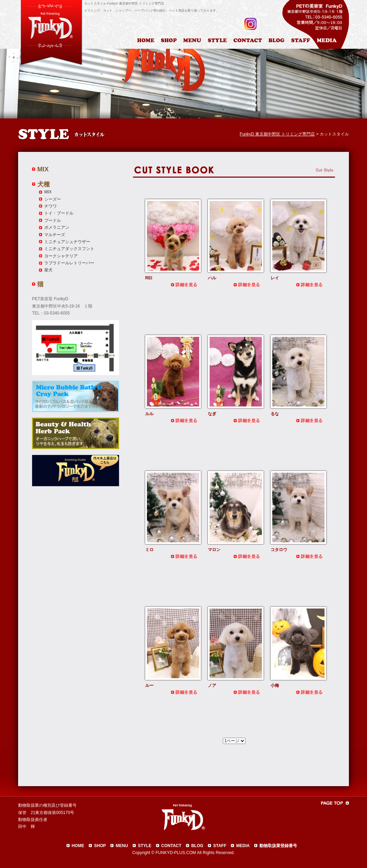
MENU (122, 846)
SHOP (100, 846)
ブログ (279, 41)
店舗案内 (170, 41)
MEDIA (243, 846)
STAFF (220, 846)
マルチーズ (55, 235)
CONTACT (171, 846)
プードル (53, 220)
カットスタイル (219, 41)
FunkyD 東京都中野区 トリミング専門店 (277, 134)
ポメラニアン (57, 227)
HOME (147, 41)
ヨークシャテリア (61, 256)
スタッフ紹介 (303, 41)
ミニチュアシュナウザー (67, 242)
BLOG (197, 846)
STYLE (145, 846)
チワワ (50, 206)
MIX (43, 169)
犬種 (44, 184)
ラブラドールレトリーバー (69, 263)
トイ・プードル (59, 213)
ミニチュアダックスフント (69, 249)
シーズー (53, 199)
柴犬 (48, 270)
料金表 (193, 41)
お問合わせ (250, 41)
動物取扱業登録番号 (278, 846)
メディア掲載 (331, 41)
